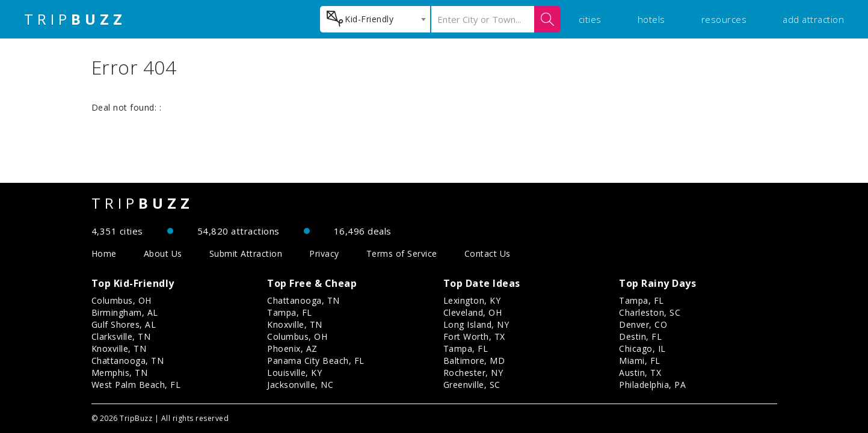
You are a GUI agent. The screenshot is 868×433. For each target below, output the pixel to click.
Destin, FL (640, 336)
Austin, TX (640, 373)
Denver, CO (643, 324)
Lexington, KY (472, 300)
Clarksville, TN (121, 336)
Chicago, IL (642, 349)
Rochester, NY (473, 373)
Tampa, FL (290, 312)
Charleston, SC (650, 312)
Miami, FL (640, 361)
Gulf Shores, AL (124, 324)
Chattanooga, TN (128, 361)
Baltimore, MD (474, 361)
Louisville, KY (294, 373)
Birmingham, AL (125, 312)
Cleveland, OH (473, 312)
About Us (163, 253)
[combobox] (375, 19)
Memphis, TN (120, 373)
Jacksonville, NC (300, 385)
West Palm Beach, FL (136, 385)
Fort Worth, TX (474, 336)
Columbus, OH (122, 300)
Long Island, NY (476, 324)
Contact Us (488, 253)
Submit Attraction (246, 253)
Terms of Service (402, 253)
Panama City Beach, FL (316, 361)
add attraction (813, 19)
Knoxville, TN (119, 349)
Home (104, 253)
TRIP (75, 19)
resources (724, 19)
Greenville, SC (472, 385)
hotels (651, 19)
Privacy (324, 253)
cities (590, 19)
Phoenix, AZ (292, 349)
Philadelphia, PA (652, 385)
